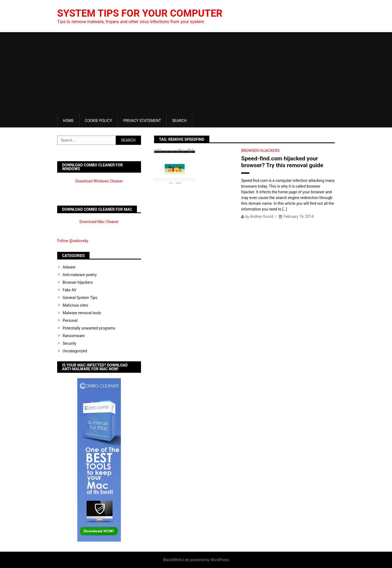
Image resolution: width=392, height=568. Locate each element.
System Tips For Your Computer (140, 13)
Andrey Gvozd (262, 216)
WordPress (220, 560)
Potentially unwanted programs (89, 328)
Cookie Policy (99, 121)
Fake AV (69, 290)
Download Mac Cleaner (99, 222)
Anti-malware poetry (80, 275)
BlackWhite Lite (176, 560)
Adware (69, 267)
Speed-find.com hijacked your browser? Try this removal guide (282, 162)
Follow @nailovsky (73, 241)
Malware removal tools (82, 313)
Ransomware (74, 336)
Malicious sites (75, 305)
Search (179, 121)
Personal (70, 320)
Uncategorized (75, 351)
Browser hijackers (260, 151)
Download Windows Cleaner (99, 181)
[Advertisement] (196, 73)
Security (69, 343)
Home (68, 121)
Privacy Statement (142, 121)
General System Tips (80, 298)
